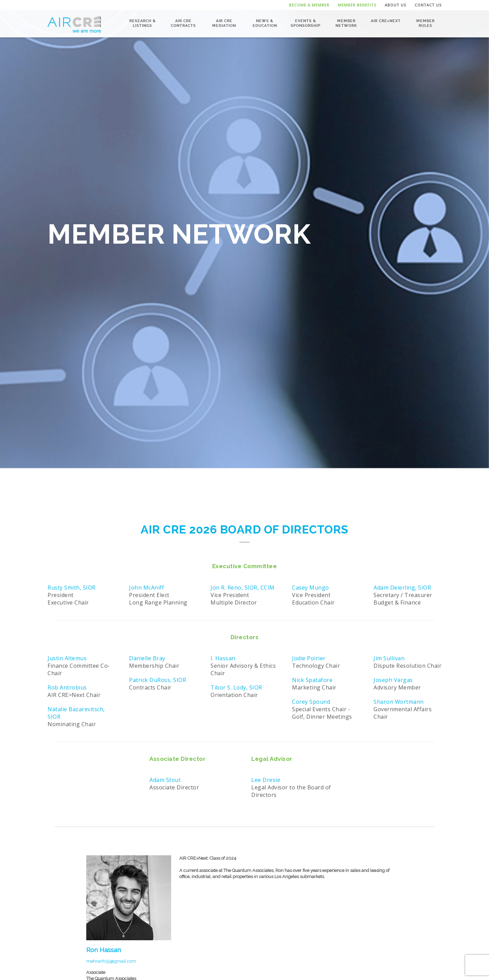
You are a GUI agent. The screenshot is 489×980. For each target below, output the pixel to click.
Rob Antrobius (67, 687)
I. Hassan (223, 658)
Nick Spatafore (312, 680)
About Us (395, 5)
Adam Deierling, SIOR (402, 588)
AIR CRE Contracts (183, 23)
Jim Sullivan (389, 658)
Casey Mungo (311, 588)
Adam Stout (165, 780)
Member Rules (425, 23)
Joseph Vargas (393, 680)
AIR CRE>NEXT (386, 21)
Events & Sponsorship (306, 23)
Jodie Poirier (309, 658)
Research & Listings (143, 23)
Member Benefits (357, 5)
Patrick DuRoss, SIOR (158, 680)
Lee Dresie (266, 780)
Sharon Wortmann (399, 702)
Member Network (346, 23)
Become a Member (309, 5)
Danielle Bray (147, 658)
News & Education (265, 23)
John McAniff (147, 588)
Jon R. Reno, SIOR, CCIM (243, 588)
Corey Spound (311, 702)
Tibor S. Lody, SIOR (236, 687)
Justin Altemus (67, 658)
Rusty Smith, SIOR (72, 588)
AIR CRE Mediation (224, 23)
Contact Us (428, 5)
